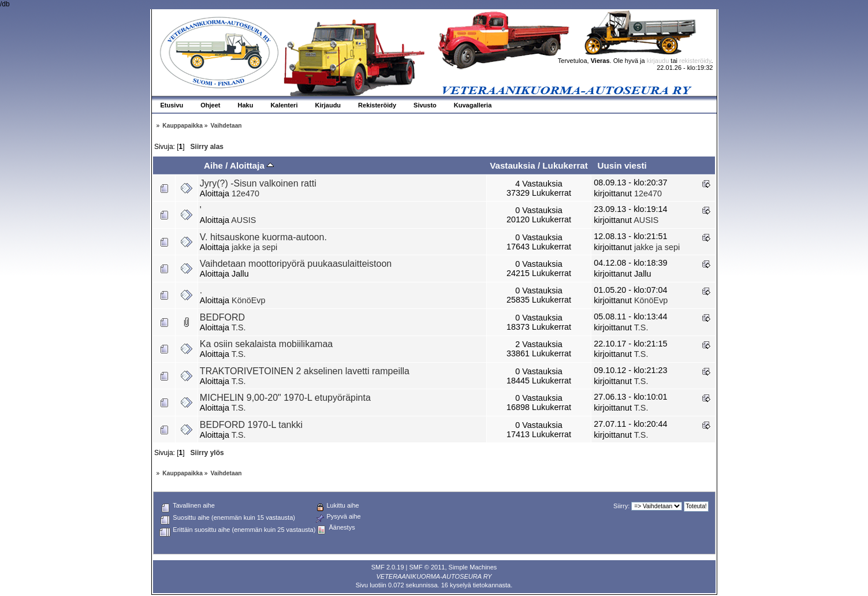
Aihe (213, 165)
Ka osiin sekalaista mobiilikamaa (266, 344)
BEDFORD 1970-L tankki (251, 425)
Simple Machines (473, 567)
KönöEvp (248, 300)
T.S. (239, 327)
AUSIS (243, 220)
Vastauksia (513, 165)
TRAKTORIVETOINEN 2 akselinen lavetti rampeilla (305, 371)
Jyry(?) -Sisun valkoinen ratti (258, 183)
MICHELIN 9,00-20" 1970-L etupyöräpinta (285, 398)
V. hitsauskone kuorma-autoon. (263, 237)
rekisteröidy (695, 61)
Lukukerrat (565, 165)
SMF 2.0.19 (388, 567)
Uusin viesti (622, 165)
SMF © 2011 (427, 567)
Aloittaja (252, 165)
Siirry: (621, 506)
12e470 (245, 193)
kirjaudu (658, 61)
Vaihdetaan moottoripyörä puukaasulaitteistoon (296, 264)
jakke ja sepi (254, 247)
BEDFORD (222, 317)
